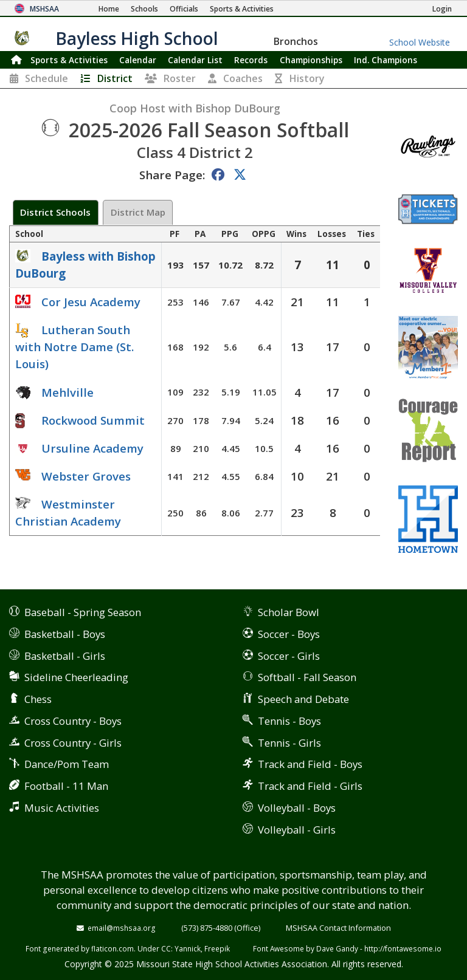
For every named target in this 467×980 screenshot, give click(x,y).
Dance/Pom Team (67, 764)
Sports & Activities (69, 60)
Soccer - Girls (289, 656)
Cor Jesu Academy (91, 302)
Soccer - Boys (289, 634)
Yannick (188, 948)
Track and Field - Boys (310, 764)
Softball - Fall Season (307, 677)
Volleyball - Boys (297, 808)
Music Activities (62, 808)
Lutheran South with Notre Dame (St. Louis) (74, 347)
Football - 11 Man (66, 786)
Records (251, 60)
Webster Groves (86, 476)
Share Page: (172, 175)
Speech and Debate (303, 699)
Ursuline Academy (92, 448)
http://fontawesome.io (403, 948)
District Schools (55, 212)
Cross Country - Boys (73, 721)
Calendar (138, 60)
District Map (138, 212)
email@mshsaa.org (122, 928)
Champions (386, 60)
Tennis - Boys (289, 721)
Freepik (217, 948)
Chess (38, 699)
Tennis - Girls (289, 743)
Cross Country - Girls (73, 743)
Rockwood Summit (93, 420)
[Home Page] (109, 9)
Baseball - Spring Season (83, 612)
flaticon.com (112, 948)
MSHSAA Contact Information (338, 928)
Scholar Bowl (289, 612)
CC (166, 948)
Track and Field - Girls (310, 786)
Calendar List (195, 60)
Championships (311, 60)
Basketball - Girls (65, 656)
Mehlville (67, 392)
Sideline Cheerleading (76, 677)
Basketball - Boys (65, 634)
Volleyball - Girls (297, 830)
